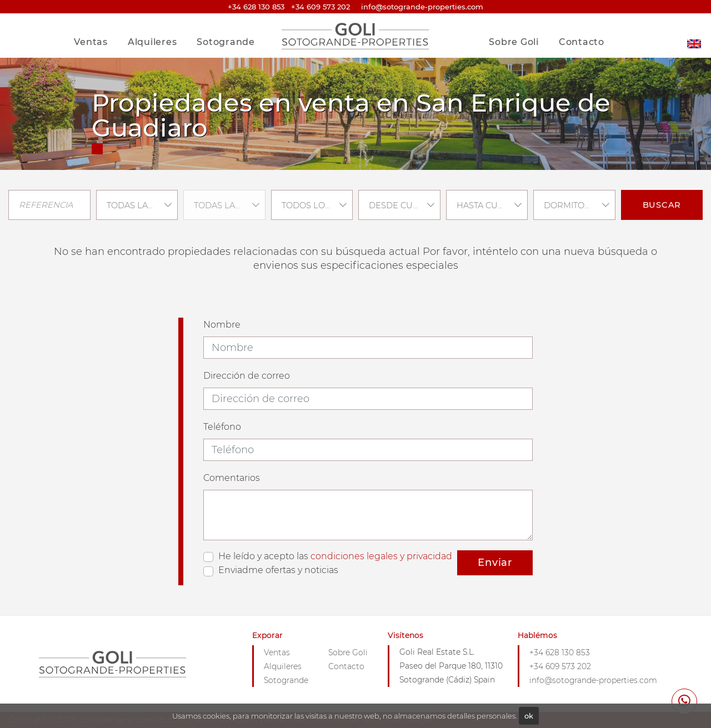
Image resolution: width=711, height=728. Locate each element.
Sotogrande (226, 42)
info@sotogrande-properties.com (593, 680)
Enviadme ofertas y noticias (278, 570)
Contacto (582, 42)
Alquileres (152, 42)
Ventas (91, 42)
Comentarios (232, 478)
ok (529, 716)
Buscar (662, 205)
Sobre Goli (514, 42)
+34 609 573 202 (321, 7)
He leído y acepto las (335, 556)
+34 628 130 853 (256, 7)
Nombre (222, 325)
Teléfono (222, 427)
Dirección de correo (247, 376)
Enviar (495, 563)
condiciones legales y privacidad (381, 556)
